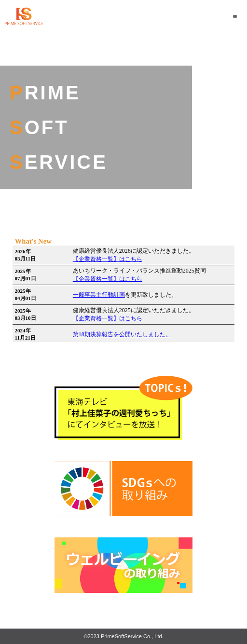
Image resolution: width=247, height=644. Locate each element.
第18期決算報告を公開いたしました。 (122, 334)
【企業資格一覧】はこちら (108, 259)
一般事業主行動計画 (99, 295)
